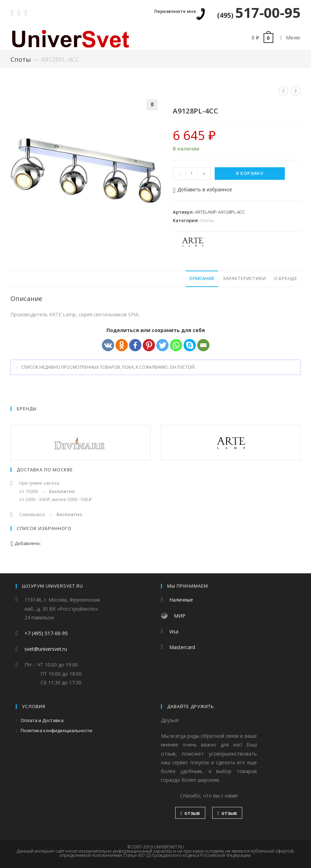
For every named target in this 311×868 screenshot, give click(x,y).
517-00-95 (259, 12)
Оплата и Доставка (42, 720)
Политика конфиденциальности (56, 730)
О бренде (286, 278)
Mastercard (182, 647)
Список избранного (44, 528)
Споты (21, 59)
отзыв (190, 813)
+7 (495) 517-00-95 (46, 633)
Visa (174, 631)
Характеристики (244, 278)
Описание (202, 278)
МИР (180, 616)
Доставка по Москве (45, 470)
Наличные (181, 600)
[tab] (202, 279)
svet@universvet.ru (46, 649)
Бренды (27, 409)
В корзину (250, 173)
